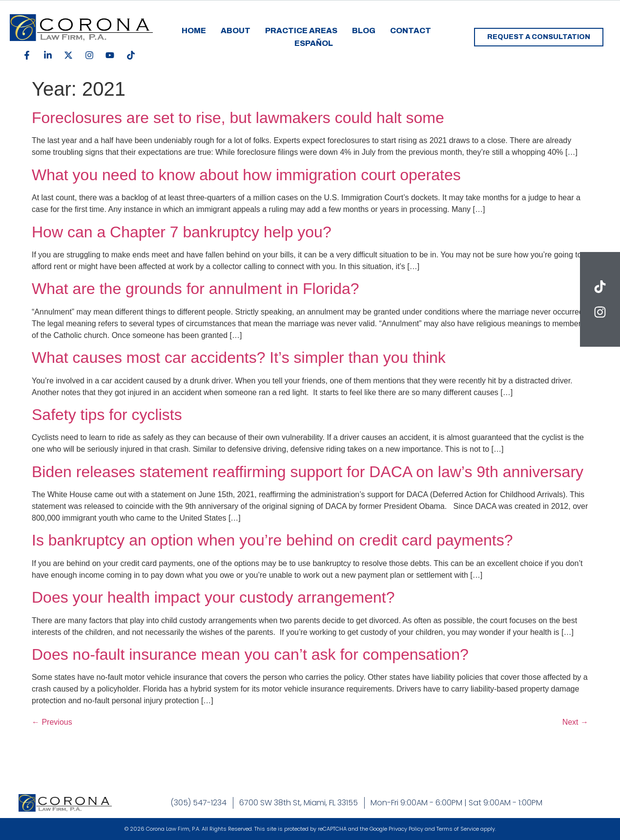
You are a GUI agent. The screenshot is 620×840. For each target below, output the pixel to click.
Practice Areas (301, 31)
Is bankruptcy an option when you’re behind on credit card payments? (272, 540)
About (236, 31)
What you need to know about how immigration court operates (246, 175)
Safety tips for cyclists (107, 415)
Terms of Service (458, 829)
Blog (364, 31)
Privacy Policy (406, 829)
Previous (52, 722)
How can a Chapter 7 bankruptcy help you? (182, 232)
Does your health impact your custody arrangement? (215, 597)
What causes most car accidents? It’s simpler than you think (239, 357)
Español (314, 43)
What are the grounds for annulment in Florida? (196, 289)
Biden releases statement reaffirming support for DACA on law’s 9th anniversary (308, 472)
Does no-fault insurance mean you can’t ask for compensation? (250, 654)
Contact (411, 31)
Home (194, 31)
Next (575, 722)
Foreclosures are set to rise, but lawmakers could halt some (238, 118)
